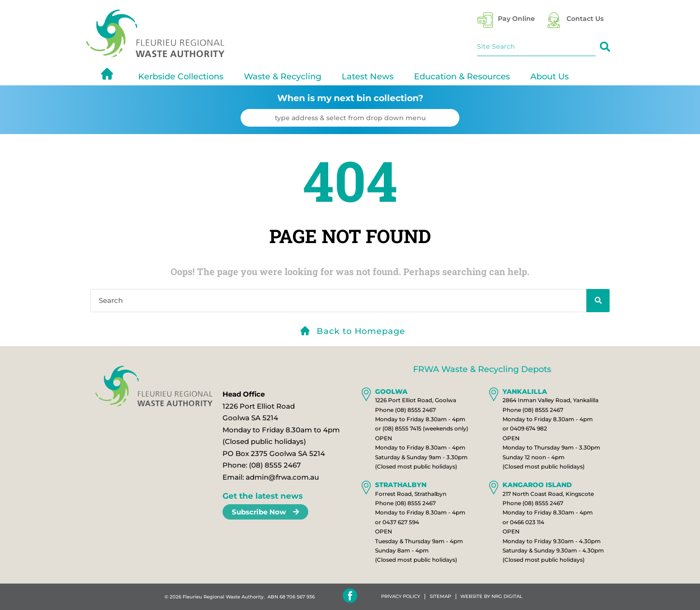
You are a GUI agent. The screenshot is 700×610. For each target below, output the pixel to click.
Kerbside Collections (181, 77)
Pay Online (516, 19)
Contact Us (585, 19)
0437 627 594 (401, 522)
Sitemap (440, 597)
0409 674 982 (528, 428)
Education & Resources (462, 77)
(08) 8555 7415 (402, 428)
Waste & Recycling (283, 77)
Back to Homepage (361, 331)
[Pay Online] (485, 20)
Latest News (368, 77)
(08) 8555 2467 (275, 465)
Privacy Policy (401, 597)
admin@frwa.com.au (282, 477)
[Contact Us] (554, 20)
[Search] (605, 47)
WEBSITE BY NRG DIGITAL (492, 597)
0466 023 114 (527, 522)
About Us (550, 77)
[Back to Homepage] (305, 331)
